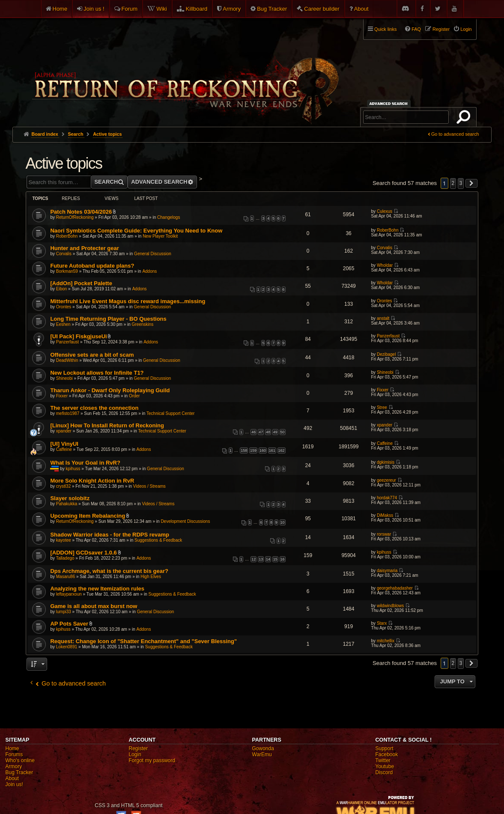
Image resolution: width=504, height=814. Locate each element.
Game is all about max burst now (94, 606)
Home (60, 9)
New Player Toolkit (160, 236)
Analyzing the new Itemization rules (97, 589)
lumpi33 (64, 612)
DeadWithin (67, 360)
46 (253, 432)
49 (275, 432)
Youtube (385, 766)
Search (465, 119)
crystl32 (63, 486)
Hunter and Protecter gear (84, 248)
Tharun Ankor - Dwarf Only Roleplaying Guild (110, 390)
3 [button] (461, 183)
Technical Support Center (170, 413)
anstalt (383, 318)
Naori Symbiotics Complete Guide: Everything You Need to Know (136, 231)
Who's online (20, 760)
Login (135, 754)
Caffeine (64, 449)
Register (139, 748)
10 (283, 522)
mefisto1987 (68, 413)
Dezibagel (386, 354)
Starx (382, 623)
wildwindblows (390, 606)
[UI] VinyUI (64, 444)
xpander (64, 431)
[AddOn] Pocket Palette (81, 283)
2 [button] (453, 183)
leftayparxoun (69, 594)
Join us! (14, 784)
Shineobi (64, 378)
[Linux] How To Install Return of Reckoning (107, 425)
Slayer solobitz (70, 498)
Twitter (383, 760)
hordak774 (387, 498)
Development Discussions (185, 521)
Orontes (64, 307)
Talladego (65, 558)
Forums (14, 754)
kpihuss (73, 469)
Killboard (197, 9)
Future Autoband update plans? (92, 266)
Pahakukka (67, 504)
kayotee (64, 540)
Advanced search (390, 103)
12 (253, 559)
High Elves (151, 577)
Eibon (62, 289)
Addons (149, 271)
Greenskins (143, 324)
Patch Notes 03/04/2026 (81, 212)
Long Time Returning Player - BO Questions (108, 319)
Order (134, 396)
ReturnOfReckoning (75, 217)
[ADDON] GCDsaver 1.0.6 (83, 553)
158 (244, 450)
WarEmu (262, 754)
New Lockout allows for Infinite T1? (97, 373)
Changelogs (168, 217)
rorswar (384, 534)
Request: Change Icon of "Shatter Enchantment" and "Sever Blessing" (143, 641)
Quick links (385, 29)
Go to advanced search (455, 134)
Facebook (387, 754)
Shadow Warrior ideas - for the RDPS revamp (110, 535)
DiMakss (385, 515)
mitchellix (386, 641)
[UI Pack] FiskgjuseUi (78, 336)
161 (272, 450)
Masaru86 (66, 577)
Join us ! (94, 9)
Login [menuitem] (466, 29)
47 (261, 432)
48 (268, 432)
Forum (130, 9)
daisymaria (387, 571)
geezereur (386, 480)
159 (253, 450)
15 (275, 559)
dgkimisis (386, 462)
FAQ (416, 29)
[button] (471, 183)
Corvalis (64, 254)
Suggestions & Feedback (158, 540)
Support (385, 748)
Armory (232, 9)
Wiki (162, 9)
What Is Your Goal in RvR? (85, 463)
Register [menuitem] (441, 29)
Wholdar (385, 265)
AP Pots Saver (69, 624)
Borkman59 (67, 271)
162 (282, 450)
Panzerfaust (67, 342)
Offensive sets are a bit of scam (92, 355)
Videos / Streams (149, 486)
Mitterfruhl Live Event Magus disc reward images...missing (128, 301)
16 (283, 559)
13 (261, 559)
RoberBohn (67, 236)
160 (263, 450)
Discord (384, 772)
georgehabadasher (395, 588)
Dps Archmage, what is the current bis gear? (109, 571)
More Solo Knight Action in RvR (92, 481)
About (361, 9)
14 (268, 559)
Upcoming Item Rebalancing (88, 516)
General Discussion (153, 254)
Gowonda (263, 748)
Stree (382, 407)
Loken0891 (67, 647)
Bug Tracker (272, 9)
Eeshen (63, 324)
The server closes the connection (94, 408)
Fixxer (62, 396)
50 (283, 432)
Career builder (322, 9)
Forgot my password (152, 760)
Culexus (385, 211)
